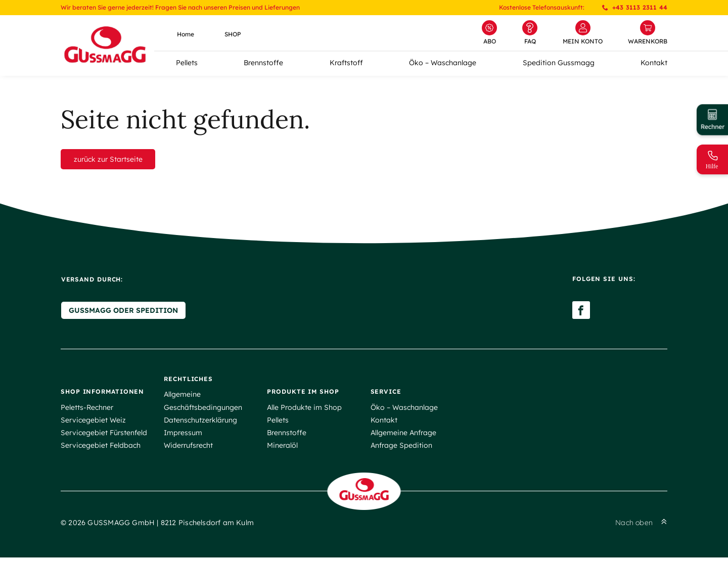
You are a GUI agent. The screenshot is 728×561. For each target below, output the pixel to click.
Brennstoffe (263, 63)
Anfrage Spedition (401, 447)
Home (186, 34)
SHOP (233, 34)
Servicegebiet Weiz (93, 422)
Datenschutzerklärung (200, 422)
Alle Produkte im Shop (304, 409)
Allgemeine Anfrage (403, 435)
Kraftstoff (346, 63)
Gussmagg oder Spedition (123, 312)
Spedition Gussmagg (559, 63)
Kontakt (654, 63)
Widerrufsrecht (188, 447)
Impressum (183, 435)
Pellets (187, 63)
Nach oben (641, 526)
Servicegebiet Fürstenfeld (104, 435)
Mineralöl (282, 447)
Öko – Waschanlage (443, 63)
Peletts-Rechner (87, 409)
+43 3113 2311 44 (635, 7)
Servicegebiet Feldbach (101, 447)
